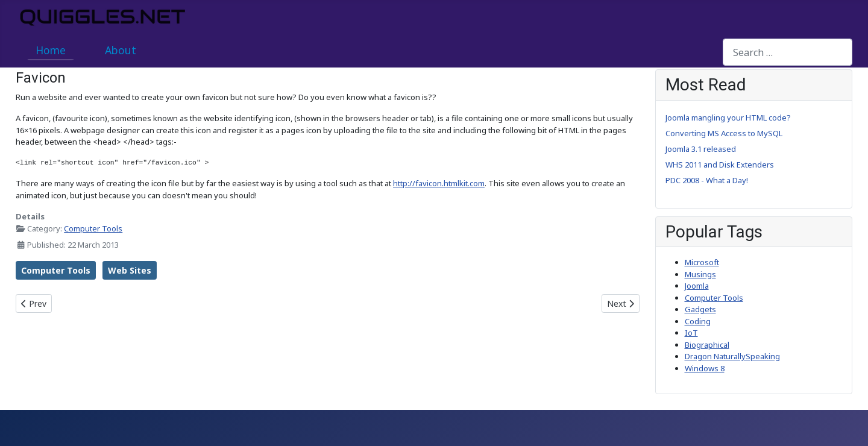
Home (51, 50)
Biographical (707, 345)
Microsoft (702, 262)
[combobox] (788, 52)
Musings (700, 274)
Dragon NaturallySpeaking (732, 356)
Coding (698, 321)
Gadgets (700, 309)
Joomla (697, 286)
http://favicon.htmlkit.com (439, 183)
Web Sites (130, 270)
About (121, 50)
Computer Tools (93, 228)
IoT (691, 333)
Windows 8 (705, 368)
